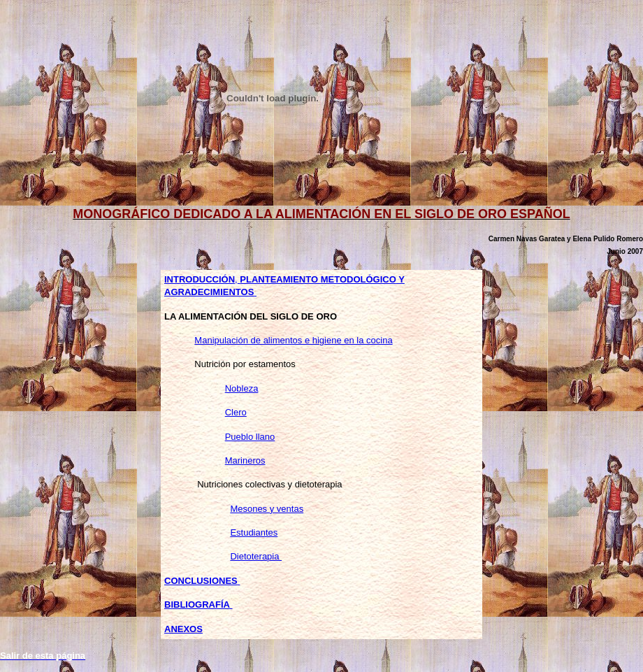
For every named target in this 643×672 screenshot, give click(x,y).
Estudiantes (254, 532)
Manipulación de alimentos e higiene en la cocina (293, 340)
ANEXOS (183, 629)
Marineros (245, 460)
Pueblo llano (250, 437)
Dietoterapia (256, 556)
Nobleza (242, 388)
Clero (236, 412)
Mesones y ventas (267, 509)
